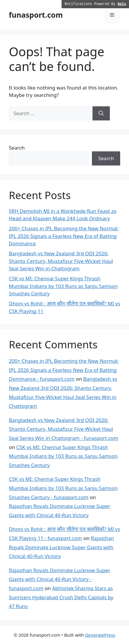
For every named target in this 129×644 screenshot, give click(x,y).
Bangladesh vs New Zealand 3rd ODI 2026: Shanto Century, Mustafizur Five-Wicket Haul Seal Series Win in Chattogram (61, 261)
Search (17, 148)
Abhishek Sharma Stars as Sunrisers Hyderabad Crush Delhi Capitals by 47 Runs (61, 597)
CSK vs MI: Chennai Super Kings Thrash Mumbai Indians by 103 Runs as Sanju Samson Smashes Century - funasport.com (63, 488)
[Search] (101, 113)
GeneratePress (100, 635)
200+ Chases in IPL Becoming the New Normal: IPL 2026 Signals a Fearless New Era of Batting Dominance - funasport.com (64, 370)
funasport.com (36, 15)
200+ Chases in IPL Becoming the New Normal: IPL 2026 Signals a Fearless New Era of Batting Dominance (64, 236)
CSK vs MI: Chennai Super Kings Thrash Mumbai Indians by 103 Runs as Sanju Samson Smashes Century (63, 286)
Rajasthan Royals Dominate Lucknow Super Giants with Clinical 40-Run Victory (61, 547)
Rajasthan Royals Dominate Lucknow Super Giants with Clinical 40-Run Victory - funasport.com (59, 579)
